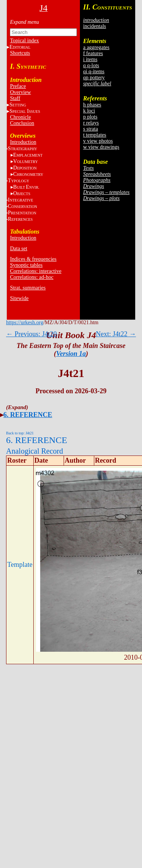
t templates (94, 135)
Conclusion (22, 123)
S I (25, 111)
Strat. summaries (28, 288)
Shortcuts (20, 53)
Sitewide (19, 298)
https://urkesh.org (25, 322)
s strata (90, 129)
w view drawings (101, 147)
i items (90, 59)
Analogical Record (35, 451)
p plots (90, 117)
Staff (15, 98)
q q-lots (91, 65)
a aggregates (96, 47)
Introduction (23, 142)
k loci (89, 111)
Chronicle (20, 117)
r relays (91, 123)
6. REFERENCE (28, 415)
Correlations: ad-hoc (32, 277)
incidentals (94, 26)
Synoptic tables (26, 265)
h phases (92, 105)
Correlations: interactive (36, 271)
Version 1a (71, 354)
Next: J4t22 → (116, 334)
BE (26, 187)
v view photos (98, 141)
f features (93, 53)
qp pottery (94, 78)
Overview (20, 92)
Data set (18, 249)
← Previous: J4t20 (31, 334)
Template (20, 565)
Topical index (24, 41)
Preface (18, 86)
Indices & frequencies (33, 259)
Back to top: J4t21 (20, 433)
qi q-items (94, 72)
